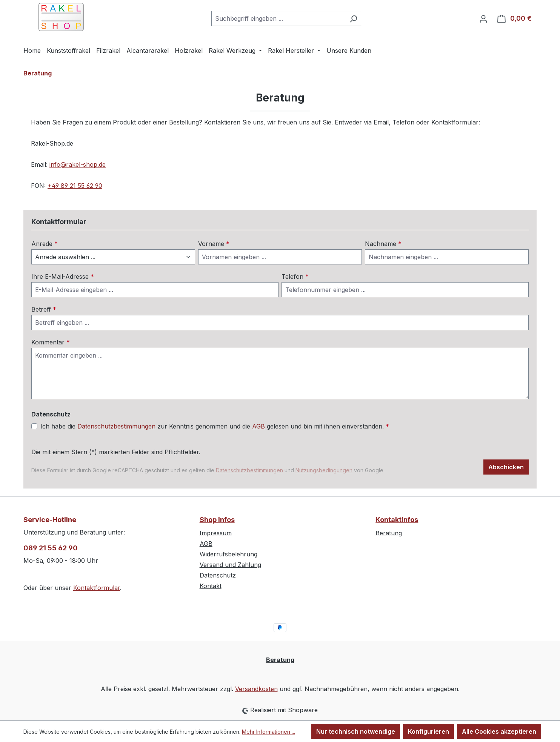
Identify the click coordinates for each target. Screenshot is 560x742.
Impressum (216, 533)
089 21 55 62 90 (51, 548)
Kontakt (211, 586)
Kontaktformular (97, 588)
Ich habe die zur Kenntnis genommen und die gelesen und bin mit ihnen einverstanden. (215, 426)
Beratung (389, 533)
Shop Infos (217, 520)
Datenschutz (218, 575)
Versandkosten (256, 689)
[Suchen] (353, 18)
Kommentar (51, 342)
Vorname (214, 244)
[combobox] (278, 18)
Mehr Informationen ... (268, 732)
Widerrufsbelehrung (228, 554)
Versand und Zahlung (230, 565)
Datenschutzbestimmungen (116, 426)
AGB (258, 426)
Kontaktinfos (397, 520)
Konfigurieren (428, 731)
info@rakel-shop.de (78, 164)
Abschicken (506, 467)
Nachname (383, 244)
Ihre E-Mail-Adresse (63, 277)
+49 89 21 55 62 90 (75, 186)
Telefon (295, 277)
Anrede (45, 244)
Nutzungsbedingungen (324, 470)
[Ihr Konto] (483, 18)
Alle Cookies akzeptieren (499, 731)
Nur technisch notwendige (356, 731)
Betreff (44, 309)
